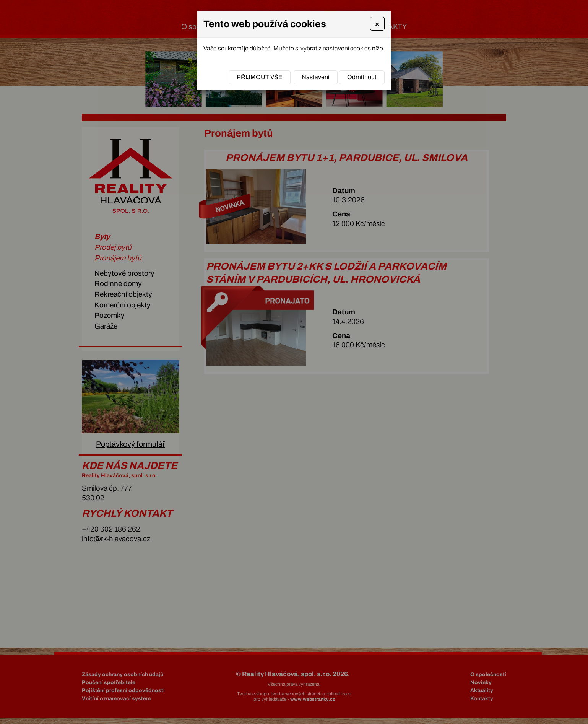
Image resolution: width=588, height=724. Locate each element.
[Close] (377, 24)
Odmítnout (362, 77)
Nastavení (316, 77)
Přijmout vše (260, 77)
